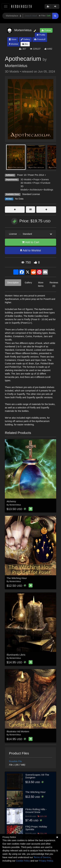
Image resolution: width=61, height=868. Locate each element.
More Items (41, 284)
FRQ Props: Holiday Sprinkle (36, 828)
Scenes (45, 179)
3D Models (26, 179)
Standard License (31, 194)
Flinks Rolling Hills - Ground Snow (36, 811)
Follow (46, 30)
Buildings (49, 190)
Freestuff (40, 39)
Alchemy (11, 501)
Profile (41, 35)
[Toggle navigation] (6, 6)
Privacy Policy (46, 861)
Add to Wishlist (30, 250)
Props (36, 179)
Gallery (25, 39)
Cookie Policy (23, 861)
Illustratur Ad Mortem (18, 731)
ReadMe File (16, 761)
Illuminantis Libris (16, 655)
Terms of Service (42, 857)
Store (13, 39)
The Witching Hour (17, 578)
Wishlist (14, 44)
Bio (25, 44)
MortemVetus (16, 66)
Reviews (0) (54, 284)
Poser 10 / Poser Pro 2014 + (31, 175)
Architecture (36, 190)
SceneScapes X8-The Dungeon (37, 776)
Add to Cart (31, 242)
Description (13, 283)
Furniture (46, 183)
